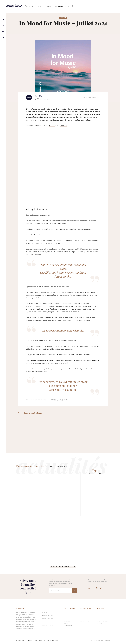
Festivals (68, 616)
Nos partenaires (48, 619)
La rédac (39, 96)
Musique (41, 6)
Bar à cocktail (86, 614)
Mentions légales (97, 641)
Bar (82, 612)
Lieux (49, 6)
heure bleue (14, 6)
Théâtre (67, 622)
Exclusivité (101, 620)
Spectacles (68, 618)
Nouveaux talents (103, 614)
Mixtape (99, 618)
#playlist (65, 29)
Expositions (68, 614)
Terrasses (84, 618)
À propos (45, 613)
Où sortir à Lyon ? (62, 6)
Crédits (107, 641)
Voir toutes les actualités (56, 467)
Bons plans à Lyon (49, 622)
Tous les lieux (85, 622)
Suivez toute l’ (28, 586)
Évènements (30, 6)
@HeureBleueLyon (43, 99)
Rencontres (101, 612)
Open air (67, 620)
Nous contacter (48, 625)
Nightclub (84, 616)
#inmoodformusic (54, 29)
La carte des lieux (87, 620)
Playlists (100, 616)
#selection (75, 29)
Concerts (68, 612)
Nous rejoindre (48, 616)
